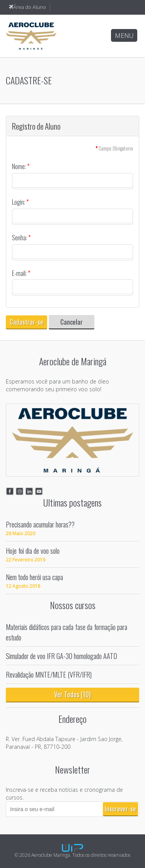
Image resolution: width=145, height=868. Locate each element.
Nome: (21, 167)
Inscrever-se (120, 809)
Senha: (21, 238)
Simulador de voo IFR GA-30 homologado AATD (61, 656)
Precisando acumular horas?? (40, 524)
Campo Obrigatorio (114, 148)
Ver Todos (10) (72, 694)
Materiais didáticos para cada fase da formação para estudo (67, 632)
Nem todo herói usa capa (34, 577)
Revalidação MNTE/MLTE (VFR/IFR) (49, 674)
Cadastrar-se (26, 322)
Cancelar (72, 322)
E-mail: (21, 273)
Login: (20, 202)
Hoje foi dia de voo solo (33, 550)
